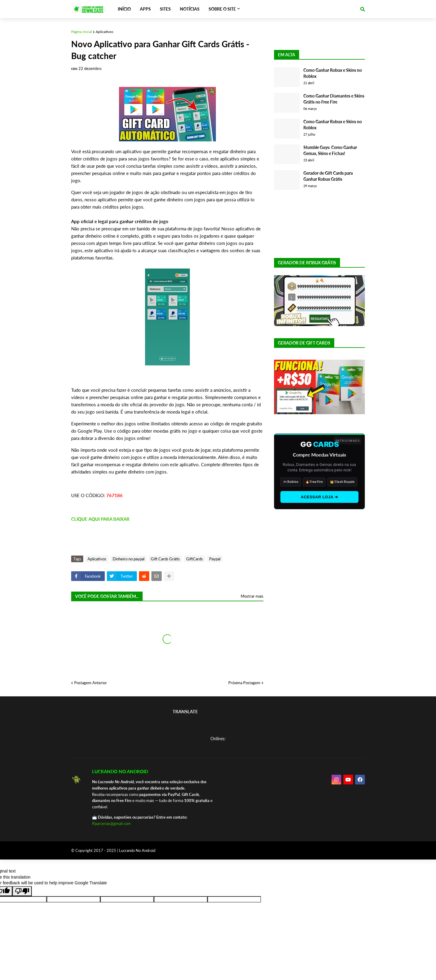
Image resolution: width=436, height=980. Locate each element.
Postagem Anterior (91, 683)
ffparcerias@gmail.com (111, 823)
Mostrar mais (252, 596)
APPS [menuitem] (145, 9)
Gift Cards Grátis (165, 559)
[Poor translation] (22, 891)
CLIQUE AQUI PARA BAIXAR (100, 519)
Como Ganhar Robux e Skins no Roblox (333, 73)
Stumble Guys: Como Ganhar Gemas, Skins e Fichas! (330, 150)
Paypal (215, 559)
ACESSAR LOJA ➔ (320, 497)
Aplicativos (104, 32)
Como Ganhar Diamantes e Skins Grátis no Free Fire (334, 99)
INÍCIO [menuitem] (124, 9)
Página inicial (82, 32)
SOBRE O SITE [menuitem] (222, 9)
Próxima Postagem (244, 683)
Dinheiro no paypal (129, 559)
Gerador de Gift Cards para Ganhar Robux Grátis (328, 176)
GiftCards (195, 559)
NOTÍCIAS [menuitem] (190, 9)
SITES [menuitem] (165, 9)
